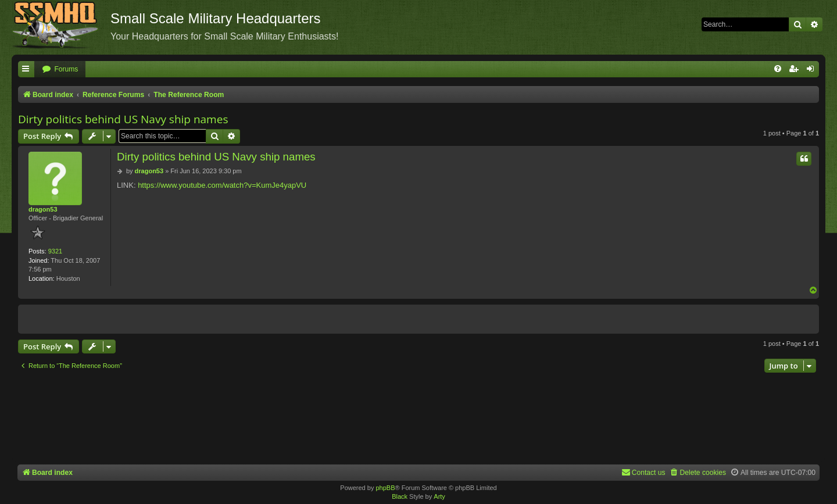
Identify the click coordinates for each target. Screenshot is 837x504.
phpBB (385, 488)
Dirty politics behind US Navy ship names (123, 119)
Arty (439, 496)
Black (400, 496)
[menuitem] (60, 69)
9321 (55, 251)
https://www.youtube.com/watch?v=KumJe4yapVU (222, 185)
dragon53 (43, 209)
